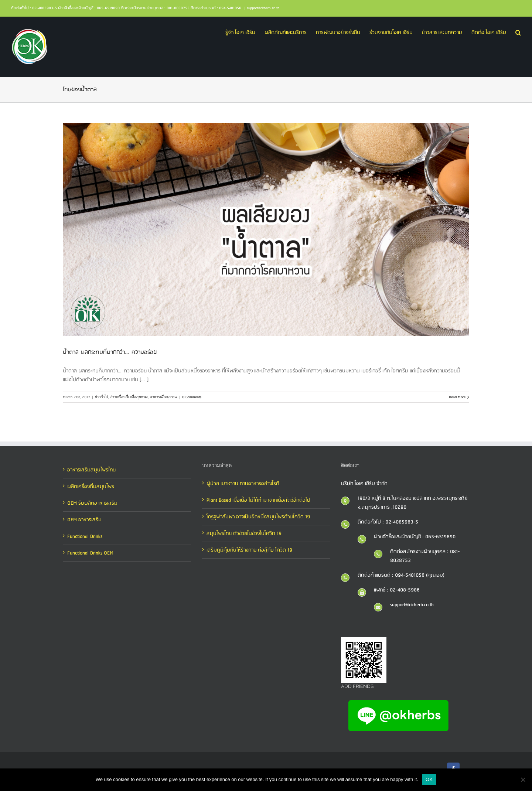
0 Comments (192, 397)
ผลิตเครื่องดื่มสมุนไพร (91, 487)
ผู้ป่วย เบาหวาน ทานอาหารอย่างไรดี (243, 484)
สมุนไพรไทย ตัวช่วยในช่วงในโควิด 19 (244, 533)
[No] (523, 780)
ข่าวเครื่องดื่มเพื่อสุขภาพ (129, 397)
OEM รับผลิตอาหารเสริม (92, 503)
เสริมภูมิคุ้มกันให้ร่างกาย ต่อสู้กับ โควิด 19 (249, 550)
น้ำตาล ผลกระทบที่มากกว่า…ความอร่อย (110, 352)
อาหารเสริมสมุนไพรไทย (91, 470)
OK (429, 779)
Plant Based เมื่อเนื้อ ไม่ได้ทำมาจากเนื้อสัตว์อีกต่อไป (258, 500)
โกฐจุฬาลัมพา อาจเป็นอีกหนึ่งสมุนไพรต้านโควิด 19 (258, 517)
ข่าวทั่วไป (102, 397)
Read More (457, 397)
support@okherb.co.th (263, 8)
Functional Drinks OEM (90, 553)
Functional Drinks (85, 536)
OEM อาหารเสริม (84, 520)
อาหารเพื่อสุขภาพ (164, 397)
